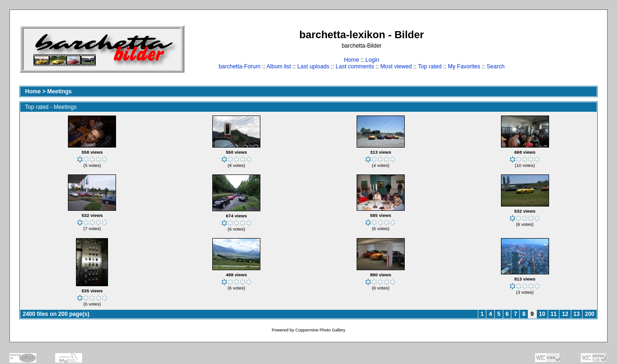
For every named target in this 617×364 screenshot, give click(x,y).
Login (372, 60)
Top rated (430, 66)
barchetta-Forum (239, 66)
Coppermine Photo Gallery (320, 330)
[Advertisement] (568, 49)
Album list (279, 66)
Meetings (59, 91)
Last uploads (313, 66)
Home (351, 60)
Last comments (355, 66)
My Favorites (464, 66)
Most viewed (396, 66)
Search (496, 66)
